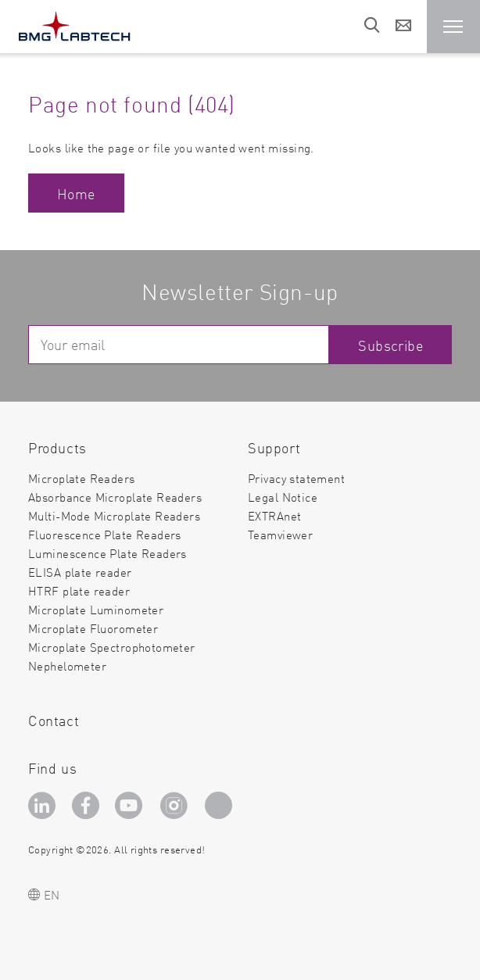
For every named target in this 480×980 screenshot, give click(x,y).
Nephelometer (67, 666)
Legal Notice (283, 497)
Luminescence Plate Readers (107, 553)
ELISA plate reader (80, 572)
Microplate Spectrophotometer (112, 647)
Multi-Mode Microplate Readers (114, 515)
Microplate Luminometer (96, 609)
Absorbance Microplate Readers (115, 497)
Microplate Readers (82, 478)
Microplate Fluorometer (93, 628)
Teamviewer (280, 535)
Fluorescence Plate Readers (105, 534)
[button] (453, 27)
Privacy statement (296, 478)
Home (76, 193)
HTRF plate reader (79, 590)
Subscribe (390, 345)
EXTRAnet (274, 515)
